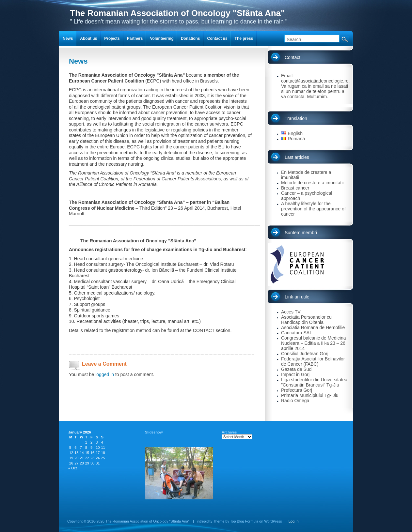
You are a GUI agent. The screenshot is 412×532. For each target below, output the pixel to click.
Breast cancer (295, 188)
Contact (293, 57)
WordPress (273, 521)
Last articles (297, 157)
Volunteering (162, 38)
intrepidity (205, 521)
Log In (294, 521)
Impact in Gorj (295, 374)
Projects (112, 38)
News (68, 38)
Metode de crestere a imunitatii (312, 183)
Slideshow (154, 432)
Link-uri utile (297, 297)
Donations (190, 38)
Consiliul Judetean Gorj (305, 354)
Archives (229, 432)
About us (88, 38)
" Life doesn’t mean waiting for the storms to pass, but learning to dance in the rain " (179, 16)
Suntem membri (301, 233)
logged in (105, 374)
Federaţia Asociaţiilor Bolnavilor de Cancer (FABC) (313, 361)
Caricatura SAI (296, 333)
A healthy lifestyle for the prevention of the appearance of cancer (313, 209)
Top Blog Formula (244, 521)
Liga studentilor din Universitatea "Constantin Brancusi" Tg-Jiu (314, 382)
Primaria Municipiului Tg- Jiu (310, 395)
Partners (135, 38)
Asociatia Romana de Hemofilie (313, 327)
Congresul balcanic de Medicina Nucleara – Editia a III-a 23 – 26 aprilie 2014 (313, 343)
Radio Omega (295, 401)
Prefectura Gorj (297, 390)
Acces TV (291, 312)
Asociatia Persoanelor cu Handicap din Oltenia (306, 320)
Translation (296, 118)
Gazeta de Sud (296, 369)
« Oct (72, 468)
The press (244, 38)
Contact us (217, 38)
